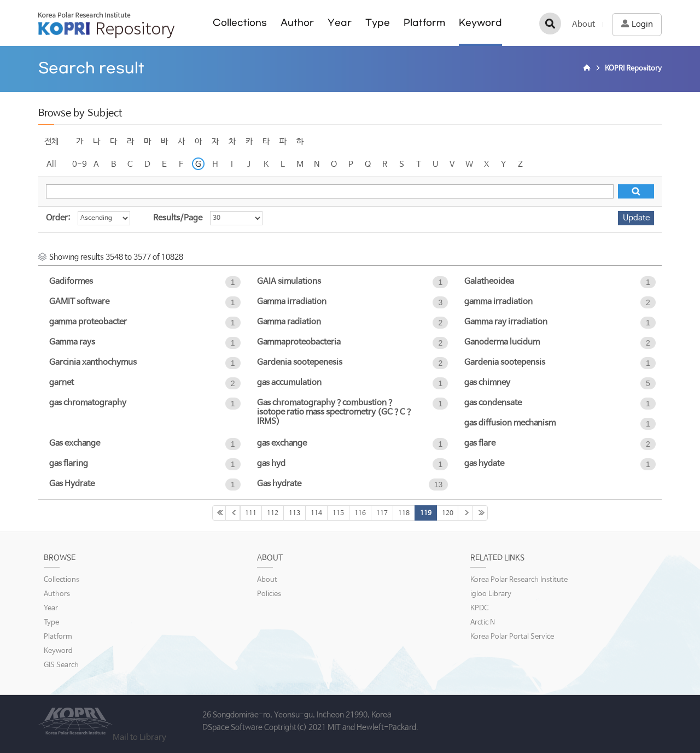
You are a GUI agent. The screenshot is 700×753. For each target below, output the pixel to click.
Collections (240, 23)
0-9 (80, 164)
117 (382, 513)
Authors (57, 594)
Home (588, 69)
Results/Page (178, 218)
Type (378, 23)
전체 (51, 141)
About (584, 24)
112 (273, 513)
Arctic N (483, 623)
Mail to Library (139, 737)
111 (251, 513)
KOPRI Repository (106, 25)
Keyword (480, 23)
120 (448, 513)
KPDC (479, 608)
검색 (550, 24)
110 (233, 513)
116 (360, 513)
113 (294, 513)
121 (465, 513)
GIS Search (61, 665)
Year (340, 23)
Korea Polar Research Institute (519, 580)
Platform (424, 23)
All (51, 164)
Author (297, 23)
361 (480, 513)
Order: (58, 218)
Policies (269, 594)
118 (404, 513)
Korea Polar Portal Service (512, 637)
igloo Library (491, 594)
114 (316, 513)
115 (338, 513)
